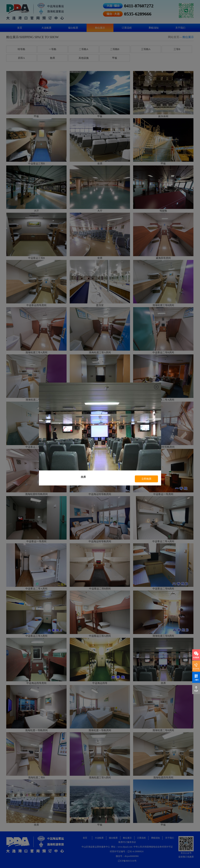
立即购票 (146, 479)
